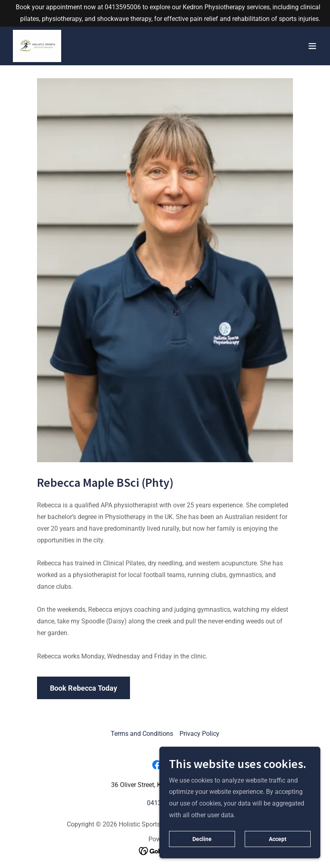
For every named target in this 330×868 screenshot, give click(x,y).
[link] (37, 46)
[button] (312, 46)
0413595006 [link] (123, 7)
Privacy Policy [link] (199, 734)
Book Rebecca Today (84, 688)
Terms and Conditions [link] (142, 734)
